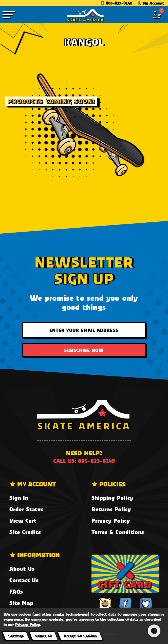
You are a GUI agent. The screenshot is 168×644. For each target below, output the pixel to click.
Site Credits (25, 532)
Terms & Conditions (118, 532)
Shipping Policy (112, 498)
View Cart (23, 520)
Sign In (19, 498)
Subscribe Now (84, 350)
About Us (22, 569)
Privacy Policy (111, 520)
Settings (16, 636)
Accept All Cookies (80, 636)
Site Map (21, 603)
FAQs (16, 591)
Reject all (43, 636)
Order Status (26, 509)
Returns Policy (111, 509)
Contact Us (24, 580)
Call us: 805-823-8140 (84, 461)
